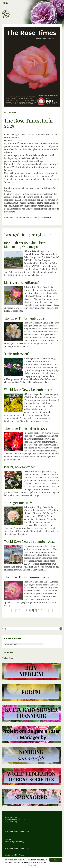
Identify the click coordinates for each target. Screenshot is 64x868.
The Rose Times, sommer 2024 (27, 577)
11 (47, 610)
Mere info (32, 865)
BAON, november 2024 (21, 467)
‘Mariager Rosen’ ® (18, 503)
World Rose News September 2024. (30, 541)
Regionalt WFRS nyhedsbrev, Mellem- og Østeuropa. (25, 245)
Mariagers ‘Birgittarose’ (22, 282)
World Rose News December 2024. (29, 390)
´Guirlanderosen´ (17, 354)
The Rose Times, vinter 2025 (25, 318)
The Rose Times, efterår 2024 (26, 428)
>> (51, 610)
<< (13, 610)
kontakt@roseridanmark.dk (19, 831)
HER (49, 218)
